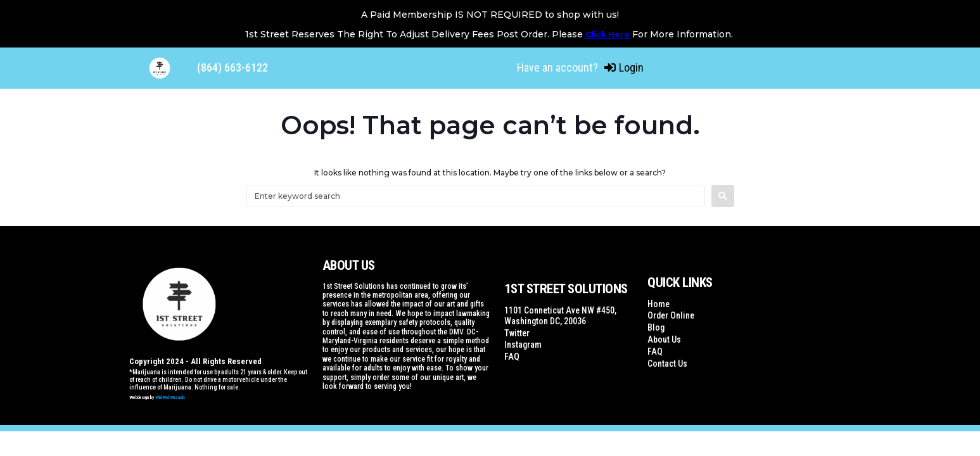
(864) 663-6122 (232, 67)
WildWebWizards (170, 397)
